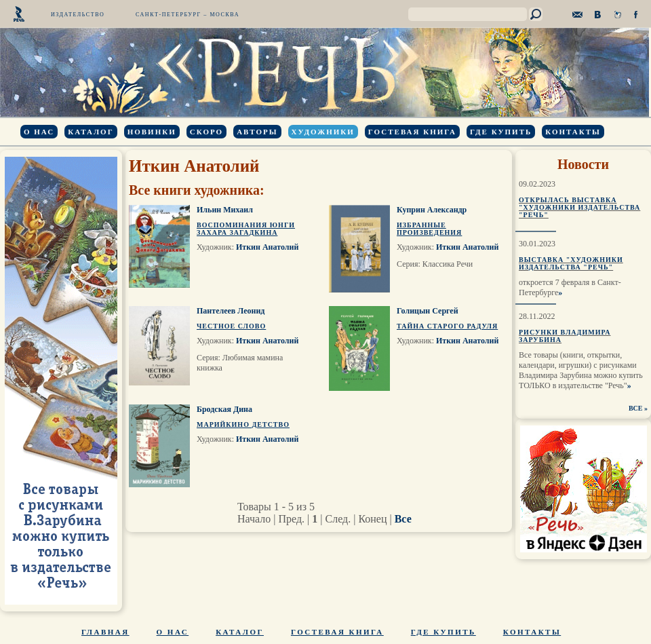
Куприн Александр (432, 210)
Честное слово (231, 326)
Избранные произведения (429, 229)
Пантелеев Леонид (231, 311)
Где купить (501, 132)
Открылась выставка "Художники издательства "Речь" (579, 207)
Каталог (91, 132)
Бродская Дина (224, 409)
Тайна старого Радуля (447, 326)
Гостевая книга (412, 132)
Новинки (152, 132)
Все (403, 519)
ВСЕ (636, 408)
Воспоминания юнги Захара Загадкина (246, 229)
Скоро (206, 132)
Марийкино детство (243, 424)
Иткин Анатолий (267, 247)
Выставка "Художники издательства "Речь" (571, 263)
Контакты (573, 132)
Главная (105, 632)
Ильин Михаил (225, 210)
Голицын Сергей (428, 311)
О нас (39, 132)
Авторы (257, 132)
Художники (323, 132)
